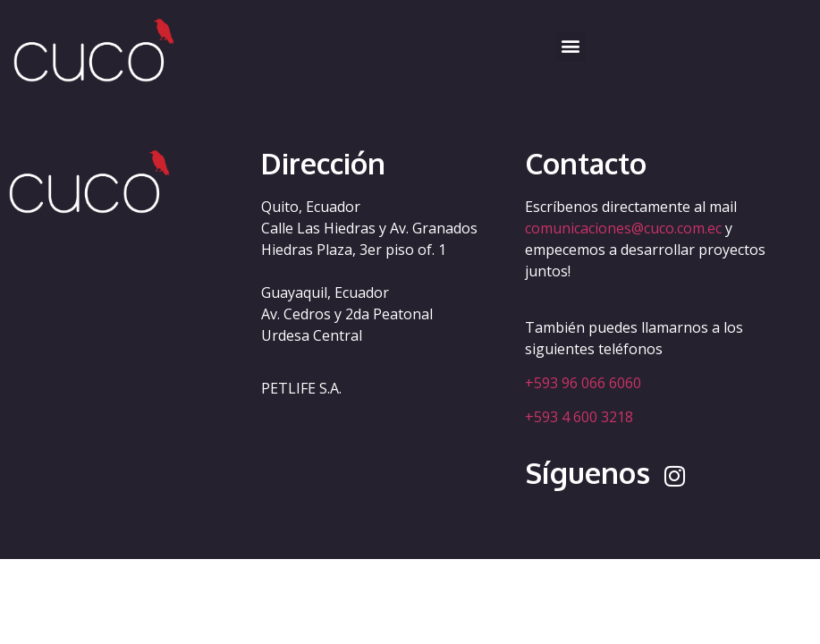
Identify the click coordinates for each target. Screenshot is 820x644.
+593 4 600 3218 (579, 417)
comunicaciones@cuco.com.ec (623, 228)
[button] (571, 46)
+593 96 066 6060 (583, 383)
